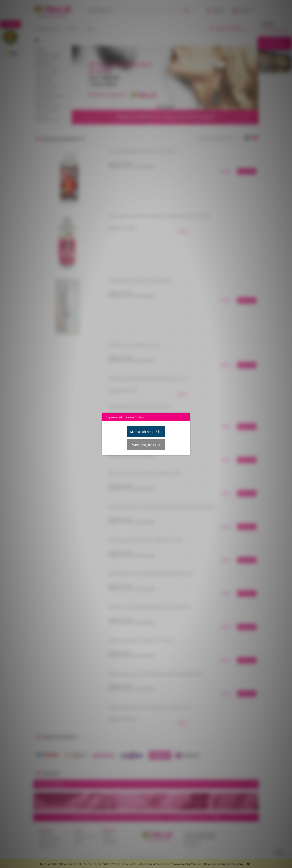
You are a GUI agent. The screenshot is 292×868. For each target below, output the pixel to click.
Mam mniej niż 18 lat (146, 445)
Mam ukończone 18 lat (146, 432)
